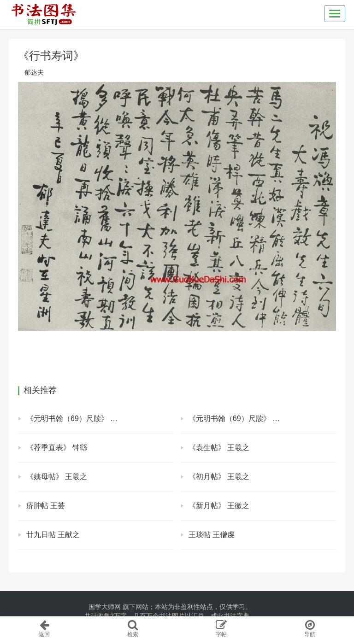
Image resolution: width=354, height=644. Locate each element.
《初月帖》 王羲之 (219, 477)
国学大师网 (105, 607)
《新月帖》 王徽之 (219, 506)
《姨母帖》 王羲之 (57, 477)
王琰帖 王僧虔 (212, 535)
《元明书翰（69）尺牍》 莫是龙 (242, 419)
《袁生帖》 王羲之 (219, 448)
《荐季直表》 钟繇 (57, 448)
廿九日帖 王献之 (53, 535)
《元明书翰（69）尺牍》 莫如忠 (79, 419)
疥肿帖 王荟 (46, 506)
